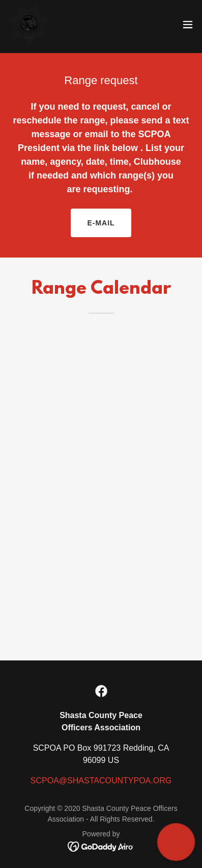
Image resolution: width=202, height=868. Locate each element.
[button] (188, 24)
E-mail (101, 223)
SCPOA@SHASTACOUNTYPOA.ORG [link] (101, 781)
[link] (29, 24)
